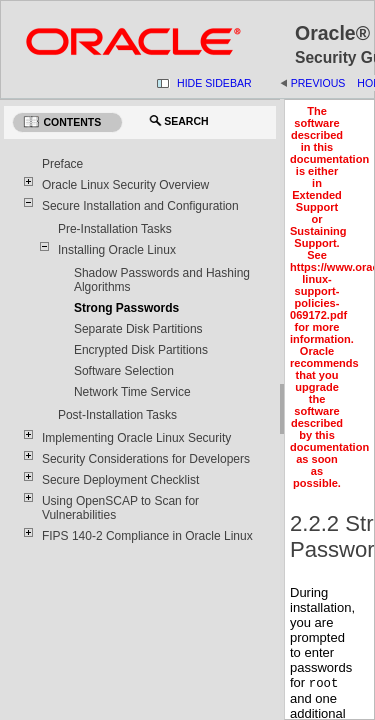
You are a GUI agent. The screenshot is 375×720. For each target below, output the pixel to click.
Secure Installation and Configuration (140, 206)
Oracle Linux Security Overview (125, 185)
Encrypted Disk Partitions (141, 350)
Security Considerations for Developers (146, 459)
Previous (318, 83)
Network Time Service (132, 392)
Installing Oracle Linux (117, 250)
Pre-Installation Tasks (115, 229)
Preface (62, 164)
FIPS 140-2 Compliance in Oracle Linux (147, 536)
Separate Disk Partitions (138, 329)
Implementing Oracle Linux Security (136, 438)
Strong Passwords (126, 308)
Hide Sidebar (214, 83)
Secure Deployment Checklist (120, 480)
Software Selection (124, 371)
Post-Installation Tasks (117, 415)
